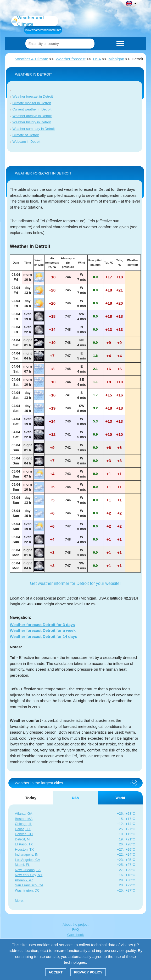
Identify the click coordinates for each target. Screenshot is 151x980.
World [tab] (120, 798)
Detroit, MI (23, 839)
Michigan (116, 59)
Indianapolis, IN (27, 854)
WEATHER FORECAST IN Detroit (43, 173)
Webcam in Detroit (27, 142)
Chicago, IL (24, 824)
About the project (75, 925)
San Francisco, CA (29, 885)
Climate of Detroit (26, 135)
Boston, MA (24, 819)
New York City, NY (29, 875)
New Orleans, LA (28, 870)
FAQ (75, 929)
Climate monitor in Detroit (32, 103)
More (19, 901)
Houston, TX (24, 849)
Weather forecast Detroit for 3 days (43, 625)
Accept (56, 972)
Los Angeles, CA (27, 860)
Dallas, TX (23, 829)
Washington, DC (27, 890)
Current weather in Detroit (32, 109)
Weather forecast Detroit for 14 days (44, 636)
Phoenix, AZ (24, 880)
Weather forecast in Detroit (33, 96)
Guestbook (75, 935)
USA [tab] (75, 798)
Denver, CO (24, 834)
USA (97, 59)
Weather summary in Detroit (34, 129)
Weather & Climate (32, 59)
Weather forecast (71, 59)
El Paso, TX (24, 844)
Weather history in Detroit (32, 122)
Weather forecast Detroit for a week (43, 630)
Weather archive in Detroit (32, 116)
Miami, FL (22, 865)
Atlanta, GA (24, 814)
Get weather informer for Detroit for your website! (75, 583)
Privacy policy (88, 972)
